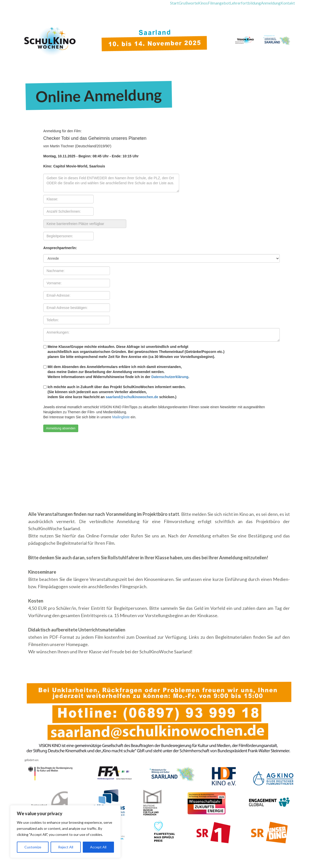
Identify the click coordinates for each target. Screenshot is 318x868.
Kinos (203, 3)
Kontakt (288, 3)
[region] (65, 832)
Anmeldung (271, 3)
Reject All (66, 847)
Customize (33, 847)
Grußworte (188, 3)
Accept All (98, 847)
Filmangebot (219, 3)
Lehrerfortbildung (245, 3)
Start (174, 3)
